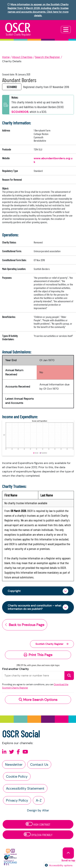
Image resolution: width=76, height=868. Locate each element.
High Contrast (38, 824)
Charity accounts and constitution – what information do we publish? (34, 607)
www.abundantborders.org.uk (53, 160)
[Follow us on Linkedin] (4, 752)
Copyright (14, 591)
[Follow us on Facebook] (18, 752)
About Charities (22, 57)
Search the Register (47, 57)
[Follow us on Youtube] (25, 752)
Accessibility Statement (25, 788)
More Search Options (38, 700)
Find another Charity (15, 669)
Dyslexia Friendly (38, 835)
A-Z (39, 800)
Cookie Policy (17, 776)
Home (6, 57)
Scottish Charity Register (52, 644)
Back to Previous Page (25, 625)
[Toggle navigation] (66, 30)
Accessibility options (61, 865)
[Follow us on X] (12, 752)
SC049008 (20, 112)
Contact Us (39, 764)
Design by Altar (38, 810)
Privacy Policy (17, 800)
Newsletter (14, 764)
